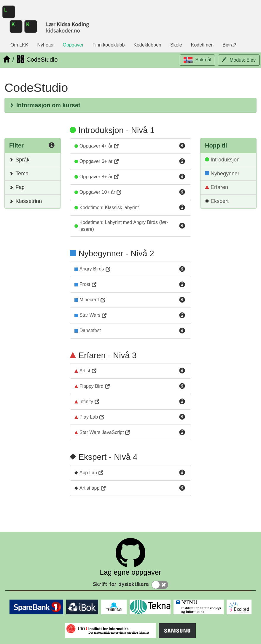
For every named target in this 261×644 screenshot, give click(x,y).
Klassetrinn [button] (26, 201)
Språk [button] (19, 160)
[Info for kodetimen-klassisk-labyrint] (182, 208)
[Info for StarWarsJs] (182, 432)
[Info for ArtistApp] (182, 488)
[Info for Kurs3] (182, 177)
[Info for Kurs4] (182, 192)
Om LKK (19, 45)
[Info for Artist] (182, 371)
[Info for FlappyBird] (182, 386)
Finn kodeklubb (109, 45)
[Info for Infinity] (182, 402)
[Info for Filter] (52, 146)
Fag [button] (17, 187)
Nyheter (45, 45)
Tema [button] (19, 174)
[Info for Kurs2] (182, 161)
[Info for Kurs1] (182, 146)
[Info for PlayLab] (182, 417)
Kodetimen (202, 45)
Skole (176, 45)
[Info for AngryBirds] (182, 269)
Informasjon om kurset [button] (45, 105)
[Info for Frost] (182, 285)
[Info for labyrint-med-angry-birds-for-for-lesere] (182, 226)
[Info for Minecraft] (182, 300)
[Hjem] (6, 59)
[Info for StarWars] (182, 315)
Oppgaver (73, 45)
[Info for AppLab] (182, 473)
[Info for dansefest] (182, 331)
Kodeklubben (147, 45)
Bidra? (229, 45)
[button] (197, 60)
